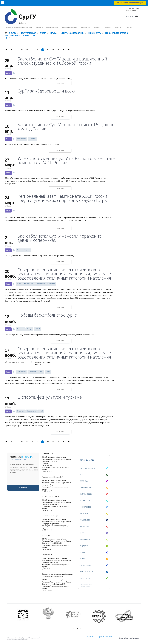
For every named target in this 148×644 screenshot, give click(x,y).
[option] (27, 616)
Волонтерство (94, 507)
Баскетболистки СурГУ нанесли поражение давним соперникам (59, 238)
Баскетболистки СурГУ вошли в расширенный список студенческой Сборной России (62, 61)
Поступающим (94, 494)
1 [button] (74, 628)
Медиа (94, 552)
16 (48, 49)
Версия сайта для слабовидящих (129, 638)
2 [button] (77, 628)
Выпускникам (94, 488)
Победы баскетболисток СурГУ (47, 315)
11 (22, 49)
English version (129, 16)
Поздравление (21, 139)
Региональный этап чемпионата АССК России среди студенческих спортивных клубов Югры (62, 198)
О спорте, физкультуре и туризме (50, 397)
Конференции (29, 284)
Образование (40, 284)
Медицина (94, 546)
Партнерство (94, 501)
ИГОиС (19, 284)
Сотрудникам (94, 578)
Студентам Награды (23, 250)
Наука (94, 475)
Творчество (94, 527)
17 (53, 49)
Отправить (23, 488)
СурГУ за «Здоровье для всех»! (47, 91)
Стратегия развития (94, 468)
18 (58, 49)
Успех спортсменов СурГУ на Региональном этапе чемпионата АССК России (67, 160)
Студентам (32, 139)
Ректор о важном (94, 572)
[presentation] (23, 480)
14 (37, 49)
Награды (29, 329)
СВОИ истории (94, 565)
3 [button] (81, 628)
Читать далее (60, 83)
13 (32, 49)
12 (27, 49)
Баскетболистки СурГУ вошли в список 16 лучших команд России (66, 127)
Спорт (8, 73)
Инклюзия (94, 514)
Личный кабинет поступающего (130, 3)
